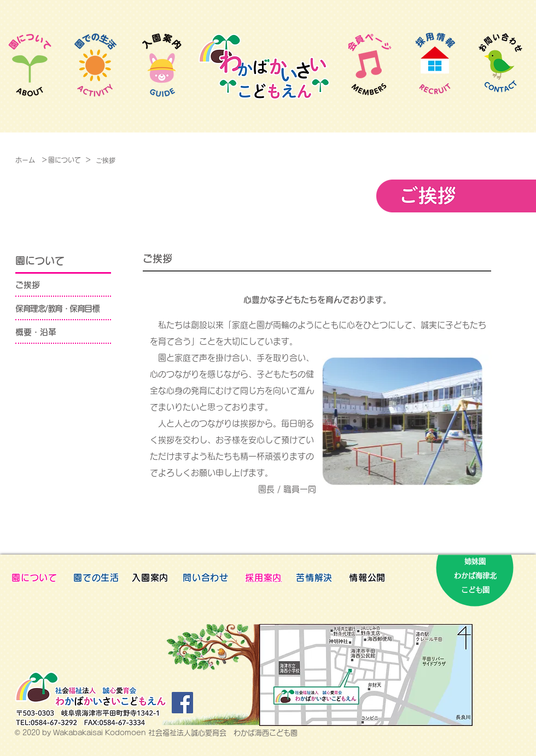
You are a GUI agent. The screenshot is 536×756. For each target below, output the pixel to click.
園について (65, 160)
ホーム (25, 160)
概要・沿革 (36, 332)
